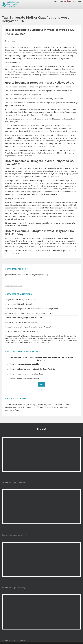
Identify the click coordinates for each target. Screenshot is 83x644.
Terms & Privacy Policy (14, 286)
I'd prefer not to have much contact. (24, 379)
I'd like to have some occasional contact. (26, 374)
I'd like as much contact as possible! (24, 364)
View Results (41, 389)
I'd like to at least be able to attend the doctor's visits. (32, 369)
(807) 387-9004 (75, 1)
